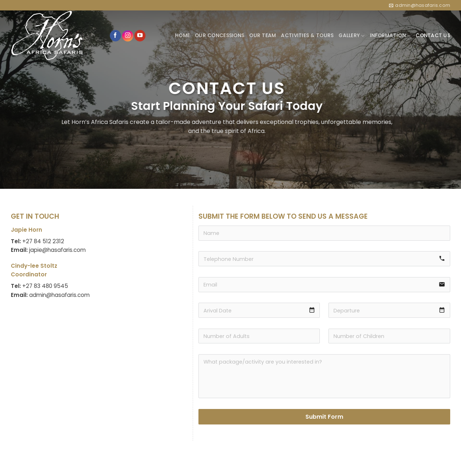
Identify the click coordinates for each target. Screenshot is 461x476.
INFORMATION (390, 36)
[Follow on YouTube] (140, 36)
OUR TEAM (263, 35)
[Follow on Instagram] (128, 36)
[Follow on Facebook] (115, 36)
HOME (182, 35)
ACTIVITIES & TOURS (307, 35)
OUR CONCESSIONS (220, 35)
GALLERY (352, 36)
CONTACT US (433, 35)
